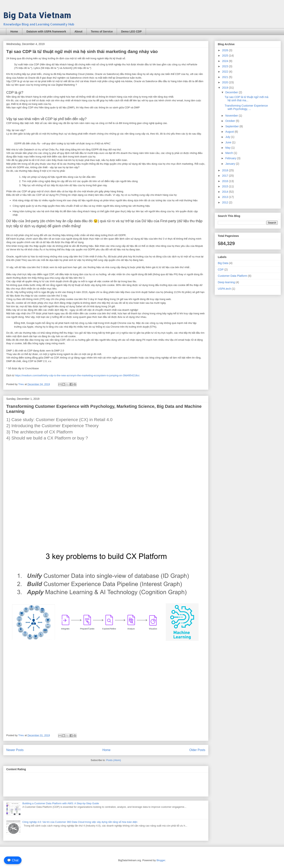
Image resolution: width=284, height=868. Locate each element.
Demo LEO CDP (131, 31)
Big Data (223, 263)
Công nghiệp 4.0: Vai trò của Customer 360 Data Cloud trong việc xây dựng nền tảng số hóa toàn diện (80, 822)
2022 (226, 72)
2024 (226, 61)
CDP (221, 270)
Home (14, 31)
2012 (226, 202)
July (228, 137)
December (232, 92)
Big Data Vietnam (37, 15)
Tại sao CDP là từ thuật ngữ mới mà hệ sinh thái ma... (246, 99)
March (229, 153)
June (229, 142)
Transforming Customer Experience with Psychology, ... (246, 107)
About (78, 31)
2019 (226, 88)
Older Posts (197, 750)
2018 (226, 170)
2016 (226, 181)
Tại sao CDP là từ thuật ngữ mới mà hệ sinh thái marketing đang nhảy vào (82, 52)
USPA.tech (224, 289)
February (231, 158)
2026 (226, 50)
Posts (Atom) (114, 760)
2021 (226, 77)
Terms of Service (102, 31)
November (232, 116)
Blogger (161, 860)
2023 (226, 66)
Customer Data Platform (232, 276)
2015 (226, 186)
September (232, 126)
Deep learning (226, 282)
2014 (226, 192)
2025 (226, 56)
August (230, 132)
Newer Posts (15, 750)
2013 (226, 197)
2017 (226, 176)
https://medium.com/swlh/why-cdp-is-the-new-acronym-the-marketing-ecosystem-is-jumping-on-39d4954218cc (77, 375)
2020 (226, 82)
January (231, 164)
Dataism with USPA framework (46, 31)
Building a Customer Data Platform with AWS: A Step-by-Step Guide (61, 803)
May (228, 148)
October (231, 121)
